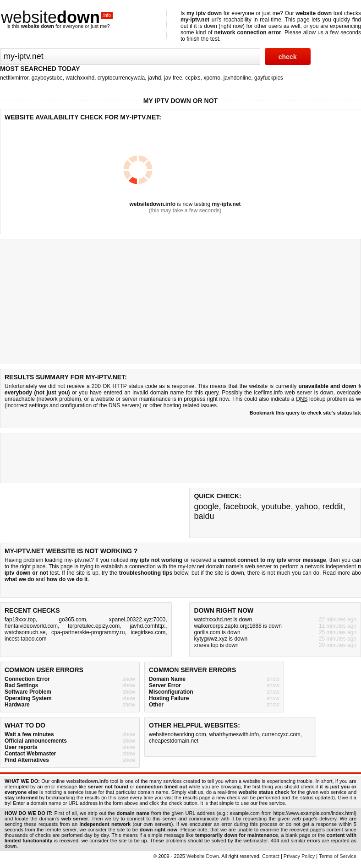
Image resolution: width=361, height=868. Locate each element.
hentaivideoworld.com (31, 626)
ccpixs (193, 78)
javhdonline (238, 78)
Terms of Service (338, 856)
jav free (173, 78)
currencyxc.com (281, 734)
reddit (333, 507)
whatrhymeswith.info (234, 734)
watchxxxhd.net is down (223, 620)
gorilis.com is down (217, 632)
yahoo (307, 507)
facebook (240, 507)
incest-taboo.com (25, 639)
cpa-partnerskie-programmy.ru (88, 632)
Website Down (203, 856)
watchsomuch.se (25, 632)
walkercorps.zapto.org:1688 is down (238, 626)
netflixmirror (14, 78)
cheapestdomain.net (174, 741)
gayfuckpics (269, 78)
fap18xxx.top (20, 620)
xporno (212, 78)
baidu (204, 516)
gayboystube (47, 78)
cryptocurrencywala (121, 78)
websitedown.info (152, 204)
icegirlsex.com (148, 632)
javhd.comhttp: (148, 626)
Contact (271, 856)
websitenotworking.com (178, 734)
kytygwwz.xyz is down (221, 639)
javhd (155, 78)
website (57, 17)
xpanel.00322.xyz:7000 (137, 620)
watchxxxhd (80, 78)
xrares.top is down (216, 645)
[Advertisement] (171, 458)
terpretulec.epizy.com (94, 626)
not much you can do (294, 573)
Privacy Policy (299, 856)
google (206, 507)
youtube (276, 507)
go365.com (72, 620)
